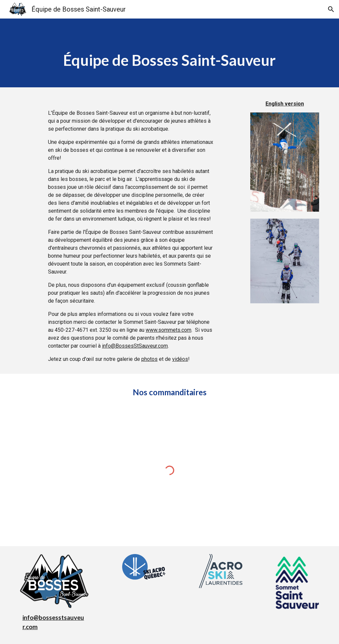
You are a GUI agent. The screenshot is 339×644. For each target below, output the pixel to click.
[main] (170, 53)
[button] (331, 9)
